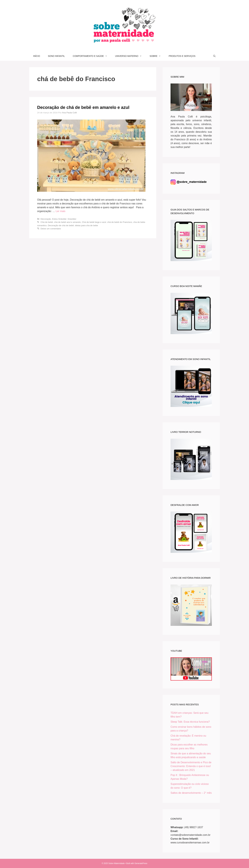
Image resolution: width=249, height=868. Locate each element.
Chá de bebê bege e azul (94, 222)
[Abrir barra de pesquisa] (214, 56)
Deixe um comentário (51, 229)
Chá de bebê (47, 222)
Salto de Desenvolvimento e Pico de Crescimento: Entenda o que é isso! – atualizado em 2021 (191, 766)
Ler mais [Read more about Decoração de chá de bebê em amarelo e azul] (61, 211)
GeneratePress (141, 863)
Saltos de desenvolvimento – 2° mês (191, 793)
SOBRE (157, 56)
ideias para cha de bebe (86, 225)
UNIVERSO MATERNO (130, 56)
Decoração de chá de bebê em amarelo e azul (83, 107)
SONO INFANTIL (56, 56)
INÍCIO (37, 56)
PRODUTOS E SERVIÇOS (182, 56)
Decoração (46, 219)
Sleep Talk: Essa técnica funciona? (190, 722)
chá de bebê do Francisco (120, 222)
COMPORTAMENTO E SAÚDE (92, 56)
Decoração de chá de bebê (61, 225)
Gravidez (72, 219)
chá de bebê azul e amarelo (67, 222)
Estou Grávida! (59, 219)
